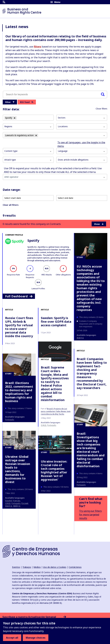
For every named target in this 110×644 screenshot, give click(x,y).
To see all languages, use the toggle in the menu (81, 144)
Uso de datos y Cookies (55, 567)
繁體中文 (17, 506)
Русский (25, 503)
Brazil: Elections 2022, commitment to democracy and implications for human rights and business (19, 392)
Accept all (12, 638)
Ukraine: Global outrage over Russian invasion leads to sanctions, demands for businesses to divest (18, 469)
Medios (37, 567)
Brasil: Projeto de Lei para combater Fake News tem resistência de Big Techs (56, 411)
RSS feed (27, 102)
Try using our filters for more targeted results (90, 515)
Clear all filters (11, 205)
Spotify (33, 240)
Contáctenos (75, 567)
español (9, 501)
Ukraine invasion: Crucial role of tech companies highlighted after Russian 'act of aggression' (54, 470)
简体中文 (80, 338)
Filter (10, 102)
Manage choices (36, 638)
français (17, 501)
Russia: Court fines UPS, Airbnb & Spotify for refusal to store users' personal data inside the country (19, 327)
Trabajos (27, 567)
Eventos (16, 567)
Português (52, 425)
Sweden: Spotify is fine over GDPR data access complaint (56, 322)
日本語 (44, 425)
